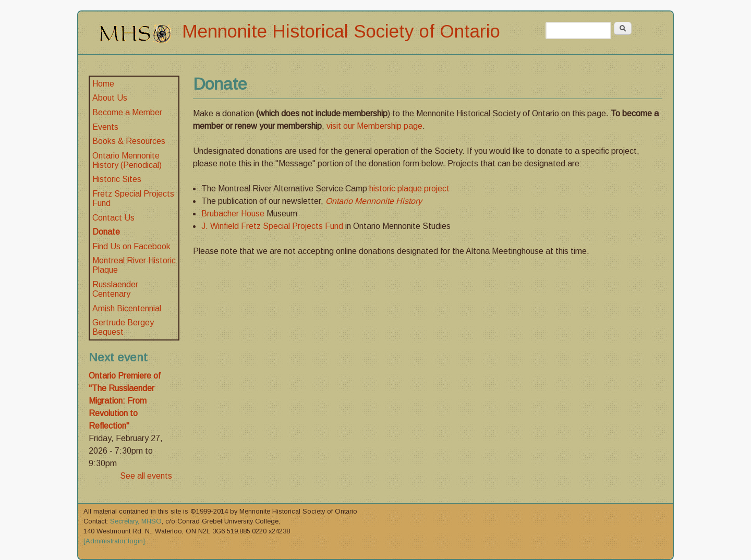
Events (105, 127)
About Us (110, 98)
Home (103, 84)
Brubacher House (234, 214)
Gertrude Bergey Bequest (123, 327)
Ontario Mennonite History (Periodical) (127, 160)
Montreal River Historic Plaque (134, 265)
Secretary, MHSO (136, 521)
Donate (106, 232)
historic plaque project (409, 188)
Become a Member (127, 112)
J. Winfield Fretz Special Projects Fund (273, 226)
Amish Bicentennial (127, 308)
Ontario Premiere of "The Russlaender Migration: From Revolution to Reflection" (125, 401)
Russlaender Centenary (115, 289)
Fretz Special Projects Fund (133, 198)
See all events (146, 476)
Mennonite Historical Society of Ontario (341, 31)
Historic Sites (117, 179)
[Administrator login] (114, 541)
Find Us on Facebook (131, 246)
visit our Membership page (374, 126)
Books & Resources (129, 141)
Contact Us (113, 218)
